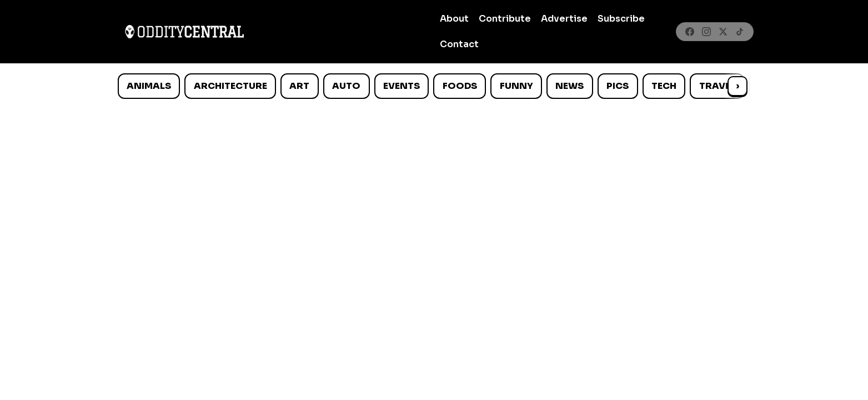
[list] (434, 86)
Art (299, 86)
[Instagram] (706, 32)
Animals (149, 86)
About (454, 19)
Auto (346, 86)
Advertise (564, 19)
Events (402, 86)
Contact (459, 44)
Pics (618, 86)
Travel (717, 86)
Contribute (505, 19)
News (570, 86)
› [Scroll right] (737, 86)
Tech (664, 86)
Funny (516, 86)
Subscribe (621, 19)
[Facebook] (690, 32)
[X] (723, 32)
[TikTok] (740, 32)
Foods (460, 86)
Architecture (230, 86)
